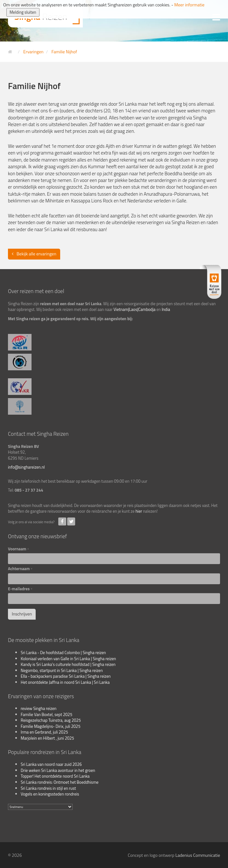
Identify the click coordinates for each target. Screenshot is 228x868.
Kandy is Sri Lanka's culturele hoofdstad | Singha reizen (68, 664)
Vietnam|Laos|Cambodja (134, 309)
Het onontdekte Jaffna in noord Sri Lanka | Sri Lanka (65, 682)
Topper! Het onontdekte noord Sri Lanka (55, 776)
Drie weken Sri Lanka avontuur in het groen (58, 770)
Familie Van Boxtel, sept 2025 (46, 714)
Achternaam (20, 569)
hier (139, 511)
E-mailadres (20, 589)
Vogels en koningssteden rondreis (50, 794)
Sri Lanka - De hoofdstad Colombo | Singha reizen (63, 653)
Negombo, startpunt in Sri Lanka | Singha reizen (62, 670)
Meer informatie (189, 5)
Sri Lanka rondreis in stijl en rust (48, 788)
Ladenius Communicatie (198, 855)
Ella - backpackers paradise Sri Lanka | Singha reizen (66, 676)
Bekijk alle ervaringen (36, 254)
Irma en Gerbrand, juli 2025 (44, 732)
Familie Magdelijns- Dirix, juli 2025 (50, 726)
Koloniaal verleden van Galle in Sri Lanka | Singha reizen (68, 659)
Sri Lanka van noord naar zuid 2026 (51, 764)
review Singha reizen (39, 708)
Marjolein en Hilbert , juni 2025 (47, 738)
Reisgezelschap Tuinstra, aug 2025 (51, 720)
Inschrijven (22, 614)
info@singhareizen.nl (26, 467)
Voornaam (18, 549)
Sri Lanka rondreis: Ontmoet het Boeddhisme (60, 782)
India (166, 309)
